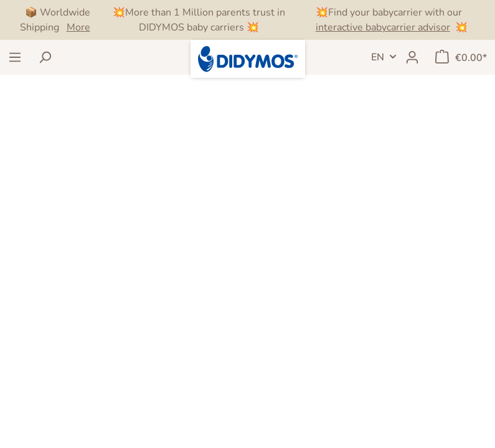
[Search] (45, 57)
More (78, 27)
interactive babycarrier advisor (383, 27)
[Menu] (15, 57)
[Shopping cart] (461, 57)
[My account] (412, 57)
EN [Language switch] (378, 57)
